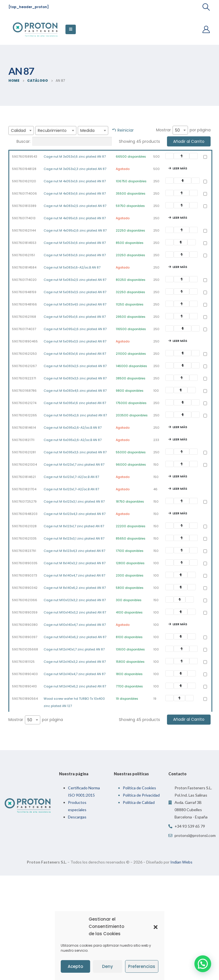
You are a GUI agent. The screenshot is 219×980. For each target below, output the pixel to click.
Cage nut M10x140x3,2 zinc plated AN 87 (75, 612)
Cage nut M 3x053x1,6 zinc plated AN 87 (75, 157)
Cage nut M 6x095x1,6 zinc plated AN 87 (75, 403)
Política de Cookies (139, 788)
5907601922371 (24, 378)
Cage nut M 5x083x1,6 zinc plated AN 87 (75, 255)
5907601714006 (24, 193)
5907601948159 (24, 292)
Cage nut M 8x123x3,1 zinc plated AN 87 (74, 538)
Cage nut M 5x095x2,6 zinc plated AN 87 (75, 329)
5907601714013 (24, 218)
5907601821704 (24, 489)
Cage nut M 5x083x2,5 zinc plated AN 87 (75, 280)
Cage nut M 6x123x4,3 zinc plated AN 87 (75, 514)
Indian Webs (181, 862)
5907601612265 (24, 415)
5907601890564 (25, 699)
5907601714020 (24, 280)
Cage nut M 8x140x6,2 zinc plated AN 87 (75, 588)
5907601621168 (24, 317)
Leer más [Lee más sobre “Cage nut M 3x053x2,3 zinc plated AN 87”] (180, 168)
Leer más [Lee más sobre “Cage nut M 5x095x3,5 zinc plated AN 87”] (180, 341)
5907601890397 (25, 637)
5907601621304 (24, 465)
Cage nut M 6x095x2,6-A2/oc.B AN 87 (73, 428)
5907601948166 (24, 304)
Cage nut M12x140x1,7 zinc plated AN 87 (74, 649)
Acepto (75, 966)
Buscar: (64, 141)
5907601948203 (25, 514)
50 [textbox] (177, 130)
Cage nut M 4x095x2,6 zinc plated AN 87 (75, 230)
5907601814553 (24, 243)
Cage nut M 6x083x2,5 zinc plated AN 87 (75, 366)
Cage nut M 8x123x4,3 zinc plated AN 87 (74, 551)
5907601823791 (24, 551)
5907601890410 (24, 686)
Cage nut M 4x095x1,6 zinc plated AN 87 (75, 218)
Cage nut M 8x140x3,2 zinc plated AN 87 (75, 563)
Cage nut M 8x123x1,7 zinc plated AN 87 (74, 526)
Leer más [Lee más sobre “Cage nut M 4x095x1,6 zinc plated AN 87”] (180, 218)
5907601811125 (23, 662)
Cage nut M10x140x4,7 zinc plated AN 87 (75, 625)
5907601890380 (25, 625)
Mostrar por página (183, 130)
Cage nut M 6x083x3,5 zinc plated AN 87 (75, 378)
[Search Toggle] (206, 7)
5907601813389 (24, 206)
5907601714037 (24, 329)
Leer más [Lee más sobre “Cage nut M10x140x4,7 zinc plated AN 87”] (180, 624)
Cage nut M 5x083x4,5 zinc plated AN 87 (75, 304)
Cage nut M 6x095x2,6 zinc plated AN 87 (75, 415)
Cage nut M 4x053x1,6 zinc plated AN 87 (75, 181)
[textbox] (21, 130)
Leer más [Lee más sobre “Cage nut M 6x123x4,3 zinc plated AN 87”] (180, 513)
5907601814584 (24, 267)
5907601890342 (25, 588)
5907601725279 (24, 501)
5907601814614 (24, 428)
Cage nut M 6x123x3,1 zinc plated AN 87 (74, 501)
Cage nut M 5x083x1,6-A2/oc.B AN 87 (72, 267)
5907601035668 (25, 649)
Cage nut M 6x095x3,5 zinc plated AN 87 (75, 452)
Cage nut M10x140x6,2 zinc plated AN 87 (75, 637)
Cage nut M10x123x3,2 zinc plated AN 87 (75, 600)
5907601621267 (24, 366)
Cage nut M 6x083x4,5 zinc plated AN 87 (75, 391)
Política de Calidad (139, 802)
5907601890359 (25, 612)
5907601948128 (24, 169)
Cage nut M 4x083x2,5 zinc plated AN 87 (75, 206)
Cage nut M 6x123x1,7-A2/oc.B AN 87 (71, 477)
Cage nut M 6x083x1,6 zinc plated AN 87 (75, 354)
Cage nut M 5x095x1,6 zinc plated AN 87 (75, 317)
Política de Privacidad (141, 795)
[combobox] (21, 130)
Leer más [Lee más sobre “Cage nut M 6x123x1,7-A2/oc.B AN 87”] (180, 476)
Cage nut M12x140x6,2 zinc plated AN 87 (75, 686)
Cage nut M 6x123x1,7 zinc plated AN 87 (74, 465)
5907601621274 (24, 403)
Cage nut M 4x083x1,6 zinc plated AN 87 (75, 193)
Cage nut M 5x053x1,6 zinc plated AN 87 (75, 243)
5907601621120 (24, 181)
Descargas (77, 817)
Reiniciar (126, 130)
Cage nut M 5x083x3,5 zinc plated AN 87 (75, 292)
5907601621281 (24, 452)
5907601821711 (23, 440)
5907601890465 (25, 341)
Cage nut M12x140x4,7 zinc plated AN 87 (75, 674)
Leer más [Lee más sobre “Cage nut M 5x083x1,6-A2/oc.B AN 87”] (180, 267)
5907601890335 (25, 563)
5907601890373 (25, 575)
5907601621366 (25, 600)
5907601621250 (24, 354)
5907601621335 (24, 538)
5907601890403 (25, 674)
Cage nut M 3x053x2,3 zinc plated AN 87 (75, 169)
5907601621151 (23, 255)
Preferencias (142, 966)
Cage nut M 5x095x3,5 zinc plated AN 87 (75, 341)
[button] (156, 927)
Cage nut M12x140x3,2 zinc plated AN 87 (75, 662)
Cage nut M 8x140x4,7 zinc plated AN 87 (74, 575)
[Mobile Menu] (71, 29)
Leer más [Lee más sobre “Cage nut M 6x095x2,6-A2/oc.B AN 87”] (180, 427)
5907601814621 (24, 477)
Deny (108, 966)
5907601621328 (24, 526)
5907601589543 (25, 157)
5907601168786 (24, 391)
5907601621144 (24, 230)
